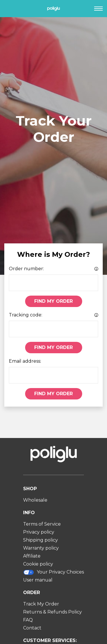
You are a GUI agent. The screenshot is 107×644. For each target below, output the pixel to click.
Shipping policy (41, 540)
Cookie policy (38, 564)
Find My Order (53, 301)
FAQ (28, 620)
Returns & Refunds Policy (53, 612)
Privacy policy (39, 532)
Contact (32, 628)
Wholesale (35, 500)
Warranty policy (41, 548)
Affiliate (32, 556)
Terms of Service (42, 524)
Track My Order (41, 604)
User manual (38, 580)
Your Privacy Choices (54, 572)
